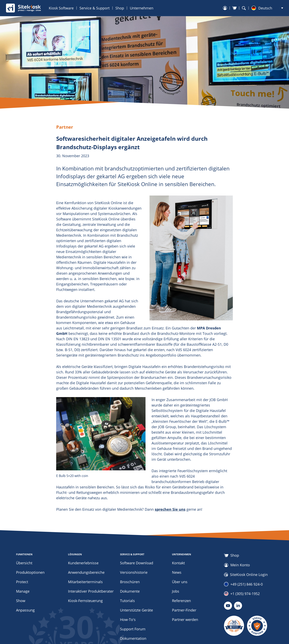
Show (21, 601)
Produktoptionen (30, 572)
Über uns (180, 582)
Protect (22, 582)
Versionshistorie (134, 572)
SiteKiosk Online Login (246, 575)
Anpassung (25, 610)
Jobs (176, 591)
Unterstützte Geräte (136, 610)
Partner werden (185, 620)
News (177, 572)
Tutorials (127, 601)
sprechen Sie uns (170, 509)
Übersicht (24, 563)
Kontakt (178, 563)
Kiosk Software (61, 8)
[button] (267, 8)
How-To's (128, 620)
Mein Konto (237, 565)
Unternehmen (142, 8)
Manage (23, 591)
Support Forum (133, 629)
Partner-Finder (184, 610)
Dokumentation (133, 638)
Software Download (137, 563)
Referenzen (181, 601)
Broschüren (130, 582)
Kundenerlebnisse (83, 563)
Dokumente (130, 591)
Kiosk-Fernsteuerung (85, 601)
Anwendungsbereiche (86, 572)
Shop (120, 8)
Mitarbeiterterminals (85, 582)
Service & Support (95, 8)
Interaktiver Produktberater (91, 591)
